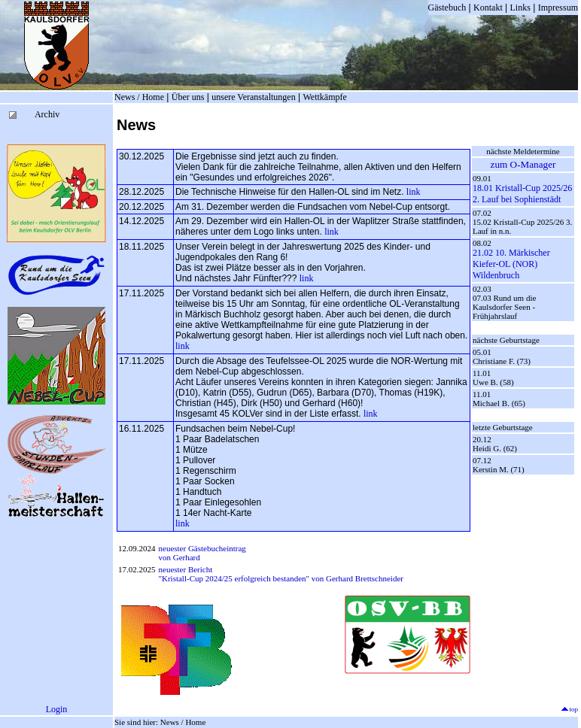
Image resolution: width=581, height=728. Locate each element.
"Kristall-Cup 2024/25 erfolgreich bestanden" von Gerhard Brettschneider (281, 578)
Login (57, 709)
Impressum (558, 8)
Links (520, 8)
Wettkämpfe (324, 97)
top (569, 709)
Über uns (188, 97)
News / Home (139, 97)
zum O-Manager (523, 164)
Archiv (47, 114)
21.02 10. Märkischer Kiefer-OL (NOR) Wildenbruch (511, 264)
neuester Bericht (186, 569)
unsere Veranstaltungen (253, 97)
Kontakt (488, 8)
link (414, 192)
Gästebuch (447, 8)
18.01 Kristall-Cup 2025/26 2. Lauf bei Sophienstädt (522, 194)
